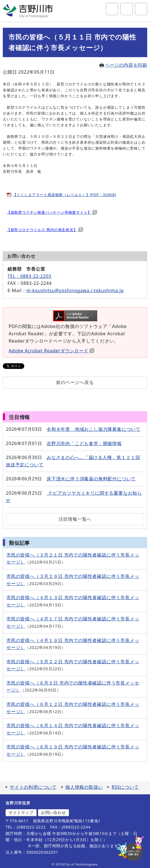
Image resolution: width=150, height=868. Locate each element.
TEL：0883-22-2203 (29, 276)
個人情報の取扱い (84, 787)
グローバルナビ (141, 9)
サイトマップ (21, 812)
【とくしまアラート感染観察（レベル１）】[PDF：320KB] (65, 195)
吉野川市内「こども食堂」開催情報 (84, 443)
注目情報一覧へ (75, 519)
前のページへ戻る (75, 382)
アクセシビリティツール (127, 9)
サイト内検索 (112, 9)
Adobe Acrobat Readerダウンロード (51, 351)
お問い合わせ (53, 812)
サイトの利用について (33, 787)
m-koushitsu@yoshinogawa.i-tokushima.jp (75, 290)
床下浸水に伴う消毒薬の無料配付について (91, 479)
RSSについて (125, 787)
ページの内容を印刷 (123, 65)
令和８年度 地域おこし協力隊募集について (94, 429)
